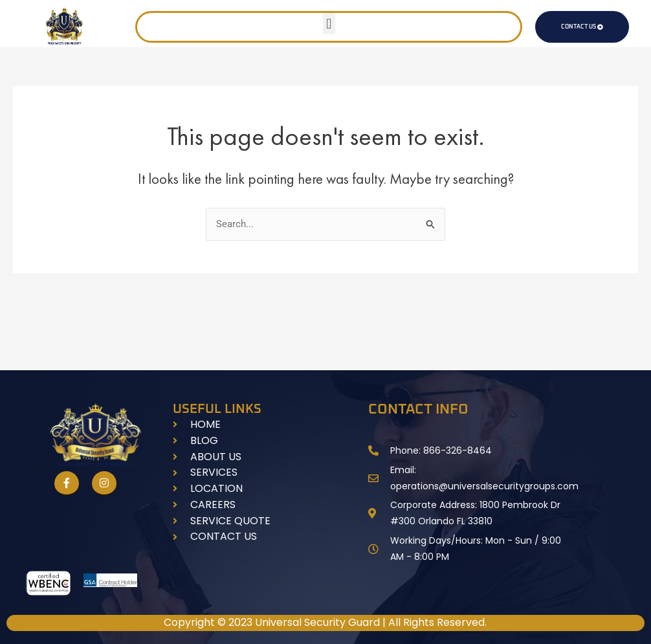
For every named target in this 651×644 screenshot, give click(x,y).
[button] (329, 24)
